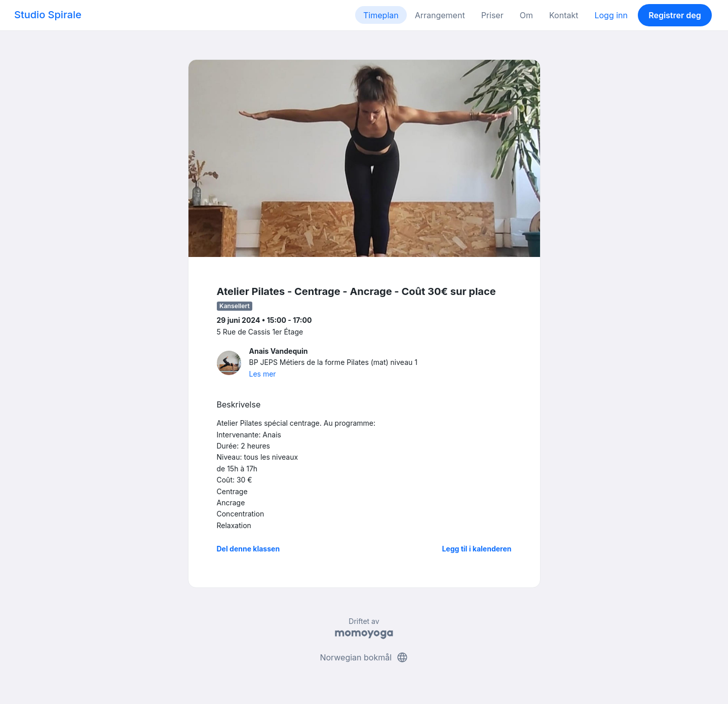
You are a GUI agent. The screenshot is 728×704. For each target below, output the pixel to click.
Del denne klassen (248, 549)
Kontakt (564, 15)
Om (526, 15)
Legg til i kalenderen (476, 549)
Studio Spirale (48, 15)
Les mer (263, 374)
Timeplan (381, 15)
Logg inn (611, 15)
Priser (492, 15)
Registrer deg (675, 15)
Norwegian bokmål (364, 657)
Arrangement (440, 15)
